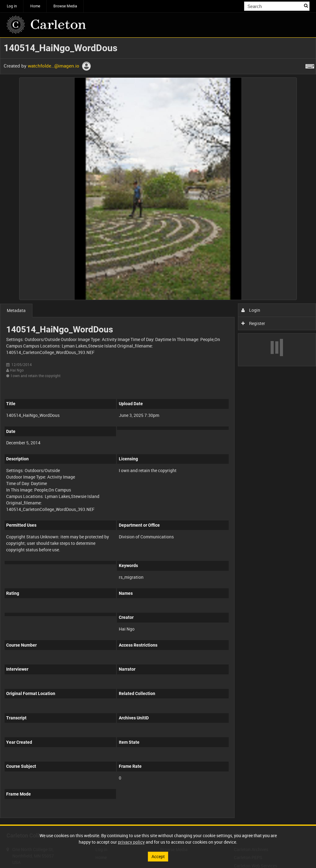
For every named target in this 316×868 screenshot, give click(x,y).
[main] (158, 431)
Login (251, 310)
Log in (12, 6)
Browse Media (65, 6)
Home (35, 6)
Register (253, 323)
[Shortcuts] (310, 65)
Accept (158, 856)
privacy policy (131, 842)
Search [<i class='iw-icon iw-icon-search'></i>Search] (306, 6)
